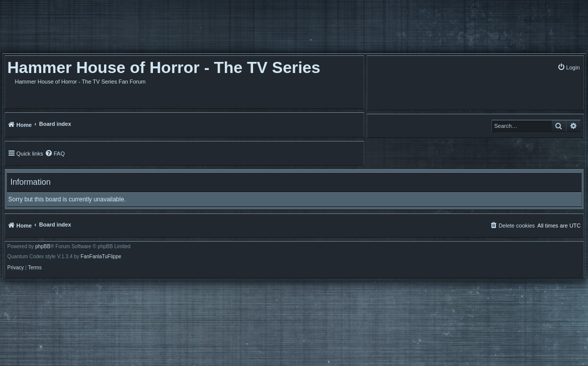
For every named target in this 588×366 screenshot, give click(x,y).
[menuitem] (569, 67)
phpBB (43, 247)
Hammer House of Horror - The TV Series (164, 67)
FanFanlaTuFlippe (101, 257)
